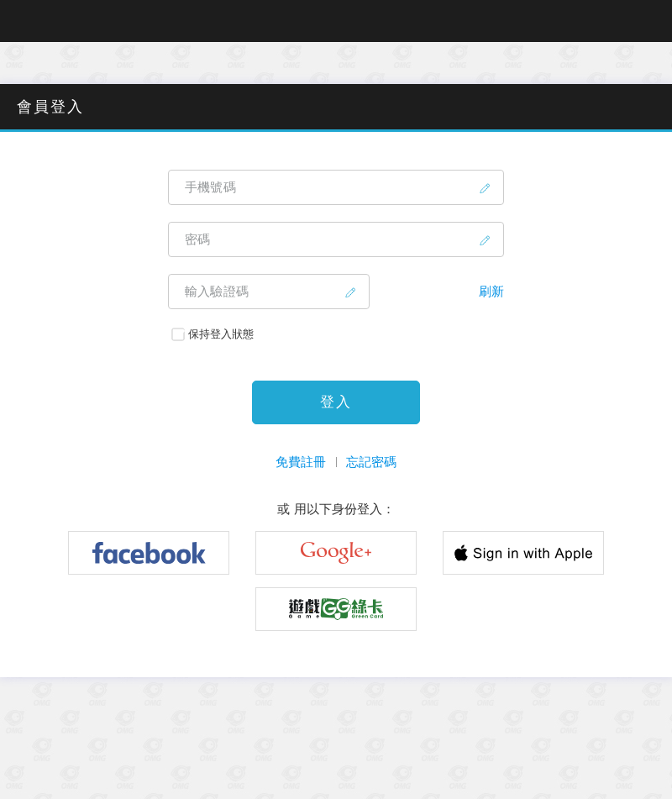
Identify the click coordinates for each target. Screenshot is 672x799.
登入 (336, 402)
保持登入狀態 (213, 334)
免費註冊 (301, 462)
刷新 (491, 291)
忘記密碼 (371, 462)
